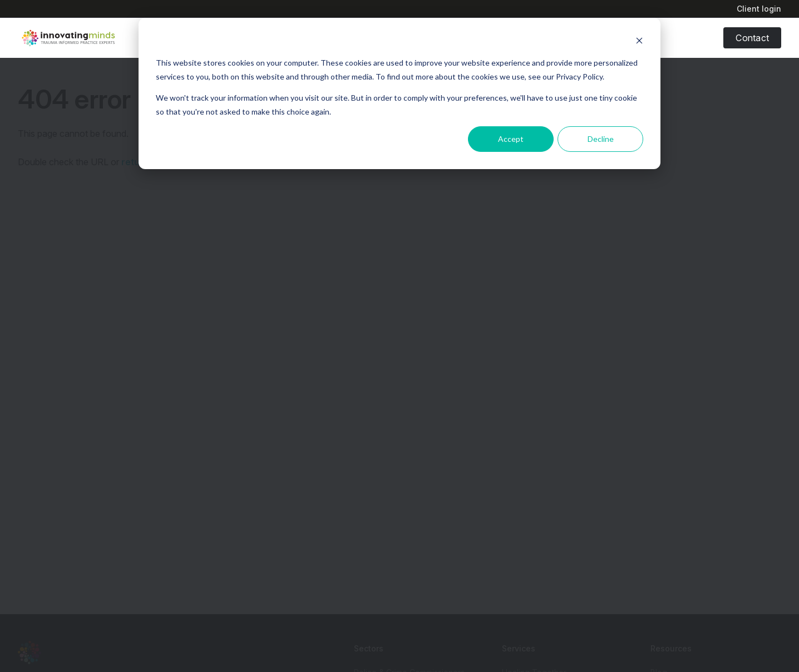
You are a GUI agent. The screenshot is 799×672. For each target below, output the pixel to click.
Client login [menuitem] (759, 9)
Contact (752, 38)
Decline (601, 139)
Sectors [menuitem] (369, 648)
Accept (511, 139)
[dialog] (399, 93)
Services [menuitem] (519, 648)
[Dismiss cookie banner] (639, 42)
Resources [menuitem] (671, 648)
